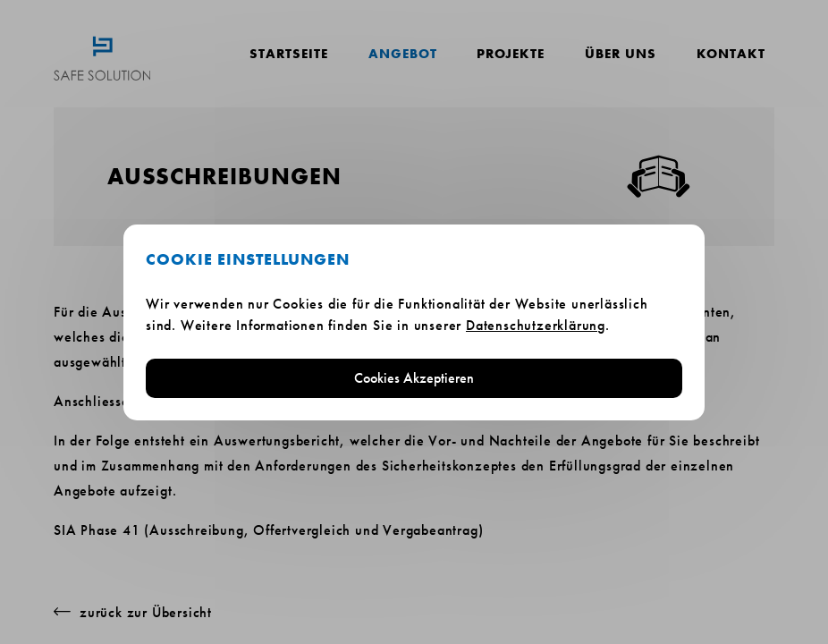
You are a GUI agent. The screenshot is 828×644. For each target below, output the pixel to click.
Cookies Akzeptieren (414, 378)
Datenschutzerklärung (536, 325)
